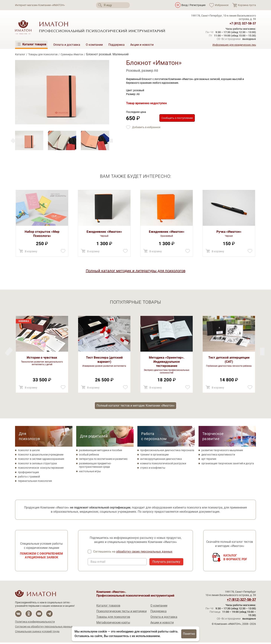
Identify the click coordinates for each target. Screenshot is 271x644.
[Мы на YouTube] (39, 615)
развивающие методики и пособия (101, 451)
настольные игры (90, 472)
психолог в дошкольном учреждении (41, 456)
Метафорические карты (113, 624)
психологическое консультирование (41, 469)
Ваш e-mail (98, 563)
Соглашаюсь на (133, 553)
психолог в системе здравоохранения (41, 460)
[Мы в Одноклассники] (29, 615)
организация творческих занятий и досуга (228, 465)
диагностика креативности (218, 456)
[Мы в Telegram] (49, 615)
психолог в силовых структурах (37, 465)
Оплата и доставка (67, 45)
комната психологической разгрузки (163, 465)
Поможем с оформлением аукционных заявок (41, 557)
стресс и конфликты (153, 469)
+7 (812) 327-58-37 (243, 24)
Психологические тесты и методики (121, 613)
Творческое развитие (213, 437)
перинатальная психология (35, 482)
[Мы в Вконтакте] (18, 615)
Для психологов (29, 437)
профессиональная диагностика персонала (167, 451)
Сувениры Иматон (72, 54)
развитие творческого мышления (222, 451)
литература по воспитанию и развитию (103, 460)
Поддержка (116, 45)
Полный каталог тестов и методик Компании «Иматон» (135, 406)
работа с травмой (29, 478)
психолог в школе (29, 451)
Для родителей (94, 437)
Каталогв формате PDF (235, 559)
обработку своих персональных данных (145, 553)
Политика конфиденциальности (35, 623)
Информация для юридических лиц (234, 45)
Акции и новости (142, 45)
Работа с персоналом (154, 437)
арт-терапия (209, 460)
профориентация (28, 473)
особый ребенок (89, 456)
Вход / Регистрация (193, 5)
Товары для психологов (43, 54)
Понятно (189, 634)
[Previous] (111, 141)
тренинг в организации (154, 456)
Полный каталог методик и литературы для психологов (136, 271)
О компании (94, 45)
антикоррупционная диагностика (161, 460)
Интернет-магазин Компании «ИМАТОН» (40, 5)
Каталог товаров (108, 607)
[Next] (13, 141)
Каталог (20, 54)
